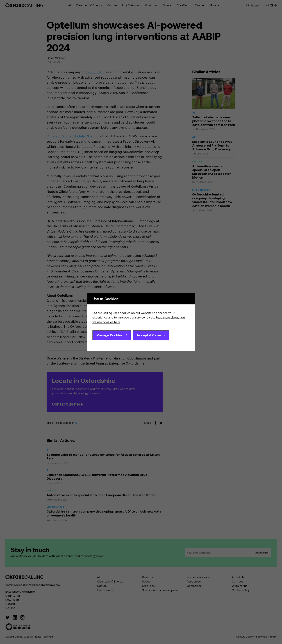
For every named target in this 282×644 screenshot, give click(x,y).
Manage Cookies (109, 335)
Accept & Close (149, 335)
